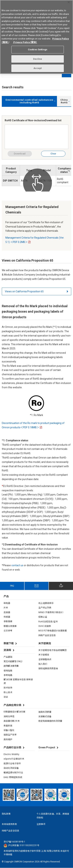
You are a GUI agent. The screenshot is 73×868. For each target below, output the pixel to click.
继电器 (7, 603)
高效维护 (8, 739)
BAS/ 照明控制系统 (13, 777)
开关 (6, 608)
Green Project (47, 747)
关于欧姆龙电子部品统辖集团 (52, 650)
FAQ (12, 586)
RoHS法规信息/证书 (48, 622)
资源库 (7, 650)
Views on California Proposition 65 (24, 291)
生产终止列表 (45, 608)
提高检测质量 (45, 712)
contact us (17, 565)
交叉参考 (8, 631)
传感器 (7, 617)
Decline (38, 59)
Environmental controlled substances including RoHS (29, 101)
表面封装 (8, 726)
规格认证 (43, 617)
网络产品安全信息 (47, 635)
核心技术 (8, 692)
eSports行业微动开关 (14, 759)
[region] (36, 37)
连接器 (7, 612)
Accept (38, 68)
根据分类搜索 (10, 626)
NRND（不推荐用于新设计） (51, 612)
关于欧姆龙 (44, 655)
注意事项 (41, 824)
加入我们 (43, 664)
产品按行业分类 (12, 747)
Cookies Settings (38, 50)
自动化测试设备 (11, 768)
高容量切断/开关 (12, 721)
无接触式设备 (45, 716)
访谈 (6, 697)
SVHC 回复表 (45, 626)
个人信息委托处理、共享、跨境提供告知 (53, 816)
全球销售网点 (45, 659)
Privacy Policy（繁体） (25, 42)
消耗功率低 (9, 716)
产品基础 (8, 657)
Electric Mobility (11, 754)
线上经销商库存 (46, 603)
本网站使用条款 (9, 824)
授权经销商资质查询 (48, 669)
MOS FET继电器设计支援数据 (53, 631)
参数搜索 (8, 621)
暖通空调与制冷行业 (13, 773)
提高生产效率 (10, 735)
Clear (53, 154)
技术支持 (8, 688)
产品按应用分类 (12, 705)
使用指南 (8, 671)
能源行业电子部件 (12, 764)
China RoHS (64, 101)
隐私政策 (6, 814)
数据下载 (9, 643)
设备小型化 (9, 730)
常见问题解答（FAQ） (13, 661)
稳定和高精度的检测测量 (50, 721)
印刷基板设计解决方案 (14, 712)
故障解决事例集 (11, 666)
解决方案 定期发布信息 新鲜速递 (18, 681)
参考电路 (8, 675)
